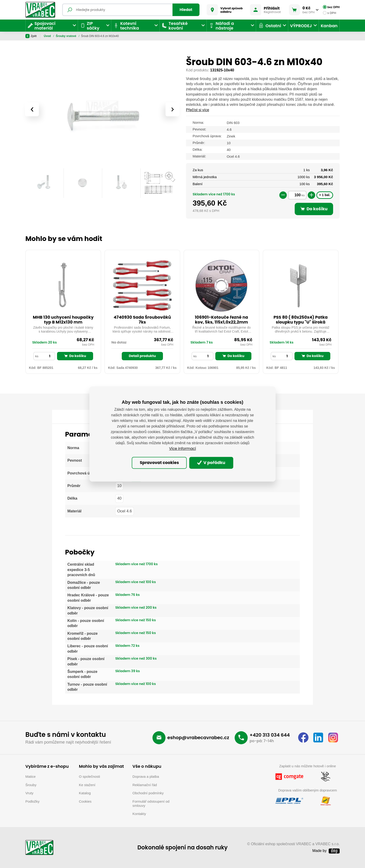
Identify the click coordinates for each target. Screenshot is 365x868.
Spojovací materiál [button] (41, 26)
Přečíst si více (198, 110)
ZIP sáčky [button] (90, 26)
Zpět (31, 36)
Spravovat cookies (159, 463)
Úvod (48, 36)
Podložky (32, 801)
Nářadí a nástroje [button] (221, 26)
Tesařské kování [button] (175, 26)
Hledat (186, 10)
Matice (30, 776)
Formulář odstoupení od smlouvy (151, 803)
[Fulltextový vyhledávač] (131, 10)
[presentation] (32, 109)
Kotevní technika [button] (126, 26)
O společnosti (90, 776)
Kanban (329, 26)
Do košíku (75, 356)
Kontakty (139, 814)
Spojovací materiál (68, 36)
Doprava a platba (146, 776)
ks (303, 195)
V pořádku (211, 463)
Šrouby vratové (110, 36)
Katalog (85, 793)
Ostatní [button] (270, 25)
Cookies (85, 801)
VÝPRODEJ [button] (301, 26)
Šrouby (90, 36)
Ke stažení (87, 785)
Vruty (29, 793)
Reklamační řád (145, 785)
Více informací (182, 449)
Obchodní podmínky (148, 793)
